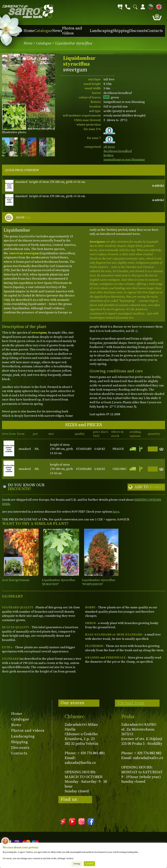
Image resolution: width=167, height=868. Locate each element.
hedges (108, 155)
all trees (109, 147)
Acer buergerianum (16, 580)
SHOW (23, 218)
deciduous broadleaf (118, 151)
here (116, 512)
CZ (150, 6)
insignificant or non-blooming (124, 160)
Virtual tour (131, 703)
